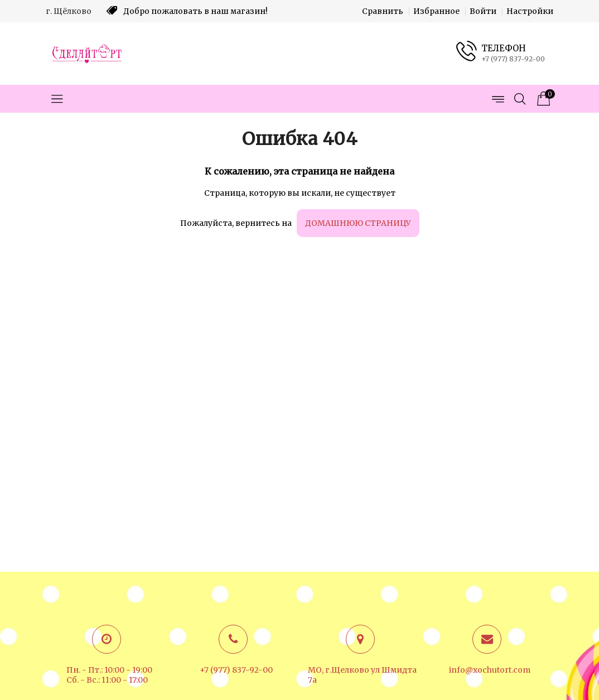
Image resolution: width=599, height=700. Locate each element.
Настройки (530, 11)
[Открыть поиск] (520, 99)
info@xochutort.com (490, 670)
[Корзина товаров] (542, 99)
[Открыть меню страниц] (497, 99)
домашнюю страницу (358, 223)
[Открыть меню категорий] (57, 99)
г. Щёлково (69, 11)
